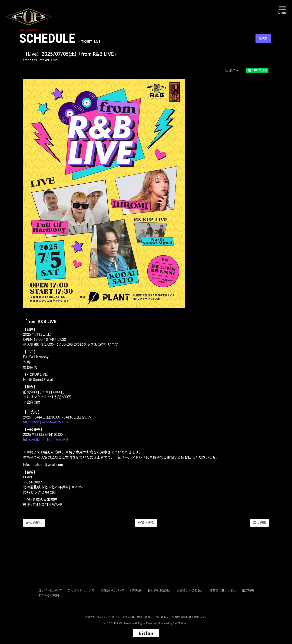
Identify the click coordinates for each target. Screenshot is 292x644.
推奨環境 (248, 590)
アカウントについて (81, 590)
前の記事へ (34, 523)
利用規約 (136, 590)
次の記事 (260, 523)
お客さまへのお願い (190, 590)
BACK (263, 38)
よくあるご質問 (49, 595)
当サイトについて (50, 590)
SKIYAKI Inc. (180, 623)
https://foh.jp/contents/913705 (47, 422)
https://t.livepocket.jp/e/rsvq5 (46, 440)
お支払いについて (112, 590)
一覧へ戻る (146, 523)
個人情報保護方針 (159, 590)
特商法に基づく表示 (223, 590)
